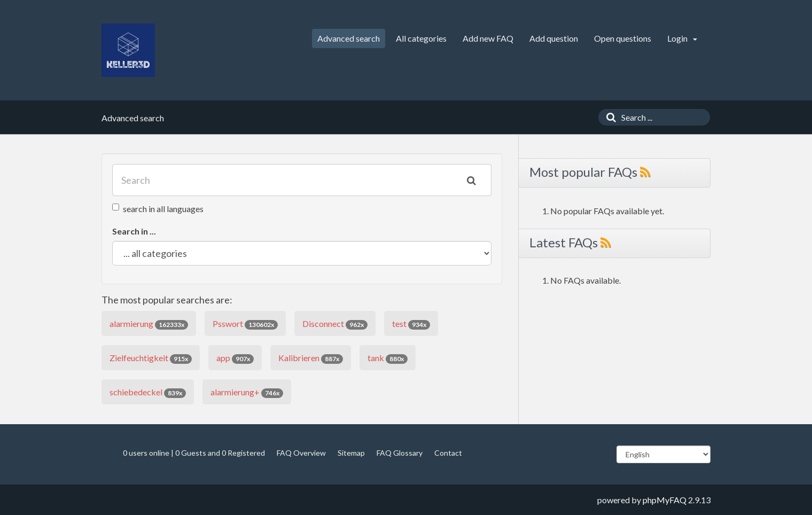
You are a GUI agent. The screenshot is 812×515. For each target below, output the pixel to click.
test (411, 324)
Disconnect (335, 324)
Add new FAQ (488, 38)
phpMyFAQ (665, 500)
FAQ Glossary (400, 453)
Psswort (245, 324)
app (235, 358)
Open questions (623, 38)
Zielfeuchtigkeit (151, 358)
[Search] (608, 117)
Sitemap (351, 453)
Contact (448, 453)
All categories (421, 38)
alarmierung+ (247, 392)
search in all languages (158, 209)
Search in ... (134, 231)
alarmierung (149, 324)
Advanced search (349, 38)
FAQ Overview (301, 453)
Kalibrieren (311, 358)
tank (388, 358)
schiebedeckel (148, 392)
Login (682, 38)
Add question (554, 38)
